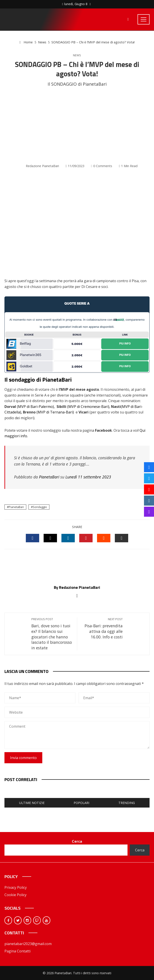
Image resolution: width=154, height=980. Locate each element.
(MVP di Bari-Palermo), (36, 407)
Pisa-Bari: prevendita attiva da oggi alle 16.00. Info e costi (102, 628)
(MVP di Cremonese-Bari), (89, 407)
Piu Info (125, 343)
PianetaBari (49, 477)
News (77, 55)
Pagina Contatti (17, 951)
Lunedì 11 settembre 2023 (88, 477)
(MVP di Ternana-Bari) (55, 412)
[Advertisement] (77, 125)
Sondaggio (40, 507)
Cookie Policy (15, 895)
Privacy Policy (16, 887)
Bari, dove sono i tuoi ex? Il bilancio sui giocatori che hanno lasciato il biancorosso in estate (52, 634)
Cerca (77, 841)
